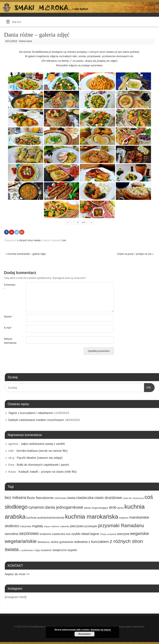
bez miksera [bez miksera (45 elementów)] (15, 498)
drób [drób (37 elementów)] (113, 507)
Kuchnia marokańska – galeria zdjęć (26, 254)
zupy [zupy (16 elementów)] (37, 550)
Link (64, 240)
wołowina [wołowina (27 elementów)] (81, 542)
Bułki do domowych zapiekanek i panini (43, 465)
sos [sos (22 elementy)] (68, 534)
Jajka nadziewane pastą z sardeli (43, 444)
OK (148, 387)
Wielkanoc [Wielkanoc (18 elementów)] (44, 542)
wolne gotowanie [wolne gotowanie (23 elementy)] (62, 542)
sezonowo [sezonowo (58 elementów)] (29, 533)
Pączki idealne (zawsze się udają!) (40, 458)
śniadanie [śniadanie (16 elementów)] (46, 550)
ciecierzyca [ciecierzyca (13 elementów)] (138, 498)
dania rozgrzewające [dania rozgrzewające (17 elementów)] (96, 508)
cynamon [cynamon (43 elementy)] (36, 507)
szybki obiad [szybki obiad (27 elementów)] (80, 534)
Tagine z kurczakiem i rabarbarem (31, 413)
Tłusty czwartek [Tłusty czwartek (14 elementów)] (108, 534)
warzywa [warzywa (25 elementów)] (123, 534)
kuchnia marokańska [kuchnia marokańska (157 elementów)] (92, 517)
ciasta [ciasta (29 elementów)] (71, 498)
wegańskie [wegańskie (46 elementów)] (140, 534)
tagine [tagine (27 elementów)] (95, 534)
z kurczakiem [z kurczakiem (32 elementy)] (99, 542)
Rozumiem (85, 634)
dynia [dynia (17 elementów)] (120, 508)
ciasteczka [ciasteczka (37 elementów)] (85, 498)
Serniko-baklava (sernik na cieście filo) (42, 451)
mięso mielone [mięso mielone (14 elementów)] (52, 527)
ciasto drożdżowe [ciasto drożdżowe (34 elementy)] (108, 498)
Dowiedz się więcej (101, 630)
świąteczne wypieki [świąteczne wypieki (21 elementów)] (65, 550)
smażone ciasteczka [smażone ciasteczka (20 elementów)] (52, 534)
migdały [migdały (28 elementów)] (37, 526)
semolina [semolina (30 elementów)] (12, 534)
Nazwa (8, 317)
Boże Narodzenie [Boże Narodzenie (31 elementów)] (40, 498)
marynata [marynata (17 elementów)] (25, 526)
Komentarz (9, 287)
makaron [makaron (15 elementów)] (124, 518)
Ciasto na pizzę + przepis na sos (135, 254)
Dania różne (26, 41)
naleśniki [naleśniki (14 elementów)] (65, 527)
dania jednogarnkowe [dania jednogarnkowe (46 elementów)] (64, 507)
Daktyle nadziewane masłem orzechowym (36, 420)
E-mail (8, 328)
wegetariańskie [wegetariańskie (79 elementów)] (21, 541)
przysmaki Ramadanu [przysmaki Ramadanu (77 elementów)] (121, 526)
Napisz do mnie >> (17, 574)
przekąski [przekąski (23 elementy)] (91, 526)
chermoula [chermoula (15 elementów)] (60, 498)
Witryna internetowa (9, 341)
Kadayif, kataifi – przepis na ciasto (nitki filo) (47, 472)
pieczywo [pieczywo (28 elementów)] (77, 526)
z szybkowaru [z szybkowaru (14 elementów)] (27, 550)
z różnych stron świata (29, 240)
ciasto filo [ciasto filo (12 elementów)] (127, 498)
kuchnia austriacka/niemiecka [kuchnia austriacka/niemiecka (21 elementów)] (45, 518)
